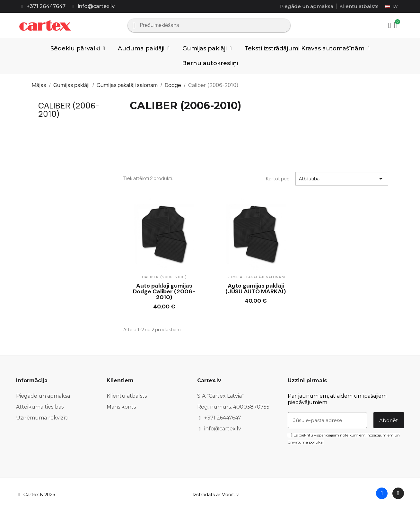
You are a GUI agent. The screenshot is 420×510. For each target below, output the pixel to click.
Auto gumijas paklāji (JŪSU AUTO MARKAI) (256, 289)
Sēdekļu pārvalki (78, 48)
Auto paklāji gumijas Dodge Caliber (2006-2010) (164, 291)
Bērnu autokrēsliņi (210, 63)
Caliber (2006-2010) (69, 110)
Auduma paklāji (144, 48)
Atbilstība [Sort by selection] (342, 179)
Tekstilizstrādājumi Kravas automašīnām (307, 48)
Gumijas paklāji (207, 48)
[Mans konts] (390, 25)
